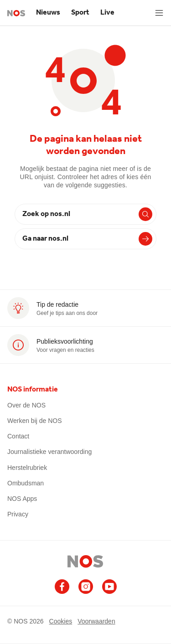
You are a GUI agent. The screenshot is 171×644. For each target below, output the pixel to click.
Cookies (61, 621)
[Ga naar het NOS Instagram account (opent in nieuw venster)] (86, 587)
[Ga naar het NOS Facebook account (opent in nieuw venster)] (62, 587)
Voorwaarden (96, 621)
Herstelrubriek (27, 468)
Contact (18, 436)
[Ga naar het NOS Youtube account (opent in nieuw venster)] (109, 587)
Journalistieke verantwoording (49, 452)
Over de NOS (26, 405)
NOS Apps (22, 499)
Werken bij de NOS (35, 421)
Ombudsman (26, 483)
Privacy (18, 514)
